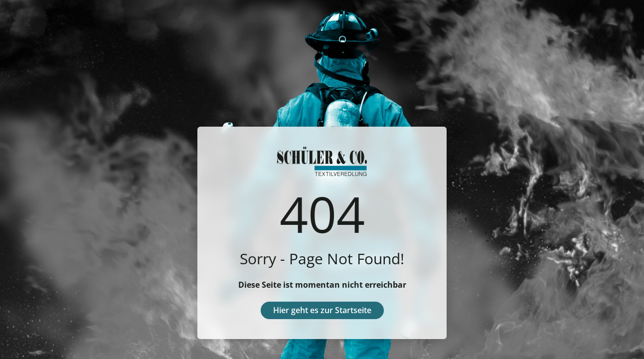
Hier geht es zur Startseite (322, 310)
